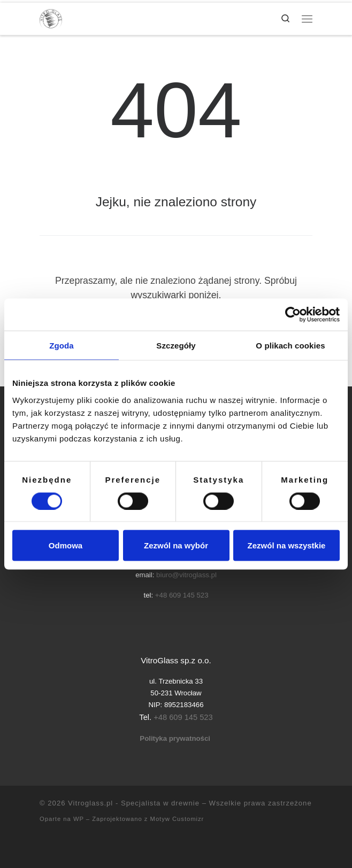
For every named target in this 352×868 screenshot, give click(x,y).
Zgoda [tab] (62, 346)
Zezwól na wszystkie (287, 545)
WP (79, 819)
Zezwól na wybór (176, 545)
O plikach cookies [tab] (290, 346)
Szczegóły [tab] (176, 346)
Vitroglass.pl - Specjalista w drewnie (134, 803)
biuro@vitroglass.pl (186, 575)
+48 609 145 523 (182, 595)
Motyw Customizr (177, 819)
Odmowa (66, 545)
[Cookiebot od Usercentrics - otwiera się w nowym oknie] (293, 315)
